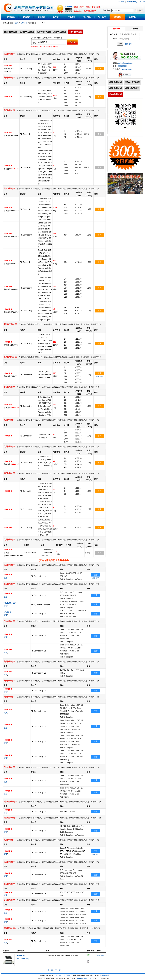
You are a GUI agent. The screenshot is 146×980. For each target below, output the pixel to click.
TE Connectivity (23, 958)
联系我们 (132, 17)
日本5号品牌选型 (116, 94)
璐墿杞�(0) (132, 2)
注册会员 (134, 29)
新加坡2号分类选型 (27, 32)
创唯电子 (69, 975)
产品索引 (72, 17)
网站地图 (106, 975)
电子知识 (87, 17)
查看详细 (101, 955)
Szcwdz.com (61, 975)
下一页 (58, 970)
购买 (100, 68)
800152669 (122, 66)
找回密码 (129, 44)
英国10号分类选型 (44, 32)
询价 (100, 134)
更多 (6, 578)
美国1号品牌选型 (116, 82)
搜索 (96, 575)
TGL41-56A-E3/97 (11, 603)
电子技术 (102, 17)
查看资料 (100, 377)
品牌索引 (56, 17)
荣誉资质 (41, 17)
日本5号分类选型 (75, 32)
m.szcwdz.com (127, 69)
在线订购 (117, 17)
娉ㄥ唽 (142, 2)
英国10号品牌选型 (132, 88)
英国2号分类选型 (60, 32)
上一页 (50, 970)
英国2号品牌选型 (116, 88)
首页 (17, 23)
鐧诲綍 (121, 2)
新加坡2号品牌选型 (133, 82)
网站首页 (11, 17)
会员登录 (116, 29)
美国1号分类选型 (11, 32)
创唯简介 (26, 17)
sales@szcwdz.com (126, 63)
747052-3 (7, 612)
